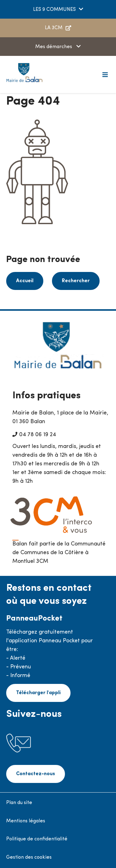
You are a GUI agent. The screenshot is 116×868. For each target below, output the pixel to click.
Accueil (25, 281)
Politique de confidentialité (37, 839)
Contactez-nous (36, 774)
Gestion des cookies (29, 857)
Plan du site (19, 803)
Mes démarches (54, 47)
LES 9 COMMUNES (54, 10)
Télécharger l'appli (38, 693)
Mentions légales (26, 821)
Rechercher (76, 281)
